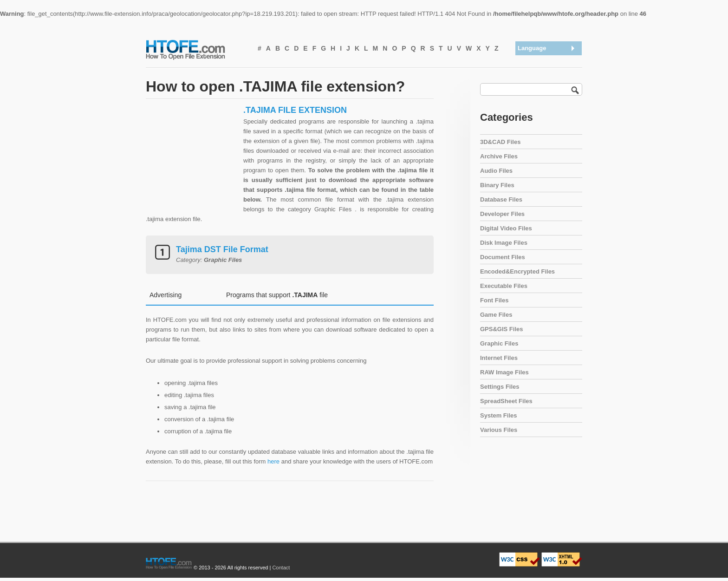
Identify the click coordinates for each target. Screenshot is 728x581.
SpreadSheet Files (506, 401)
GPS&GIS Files (501, 329)
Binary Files (497, 185)
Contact (281, 568)
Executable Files (504, 286)
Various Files (499, 430)
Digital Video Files (506, 228)
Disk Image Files (504, 243)
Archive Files (499, 156)
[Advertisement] (192, 163)
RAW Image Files (504, 372)
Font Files (494, 300)
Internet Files (499, 358)
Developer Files (502, 214)
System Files (499, 415)
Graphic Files (499, 343)
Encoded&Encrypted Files (517, 271)
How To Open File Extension (196, 49)
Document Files (503, 257)
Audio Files (496, 171)
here (273, 461)
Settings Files (500, 387)
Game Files (496, 315)
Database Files (501, 199)
